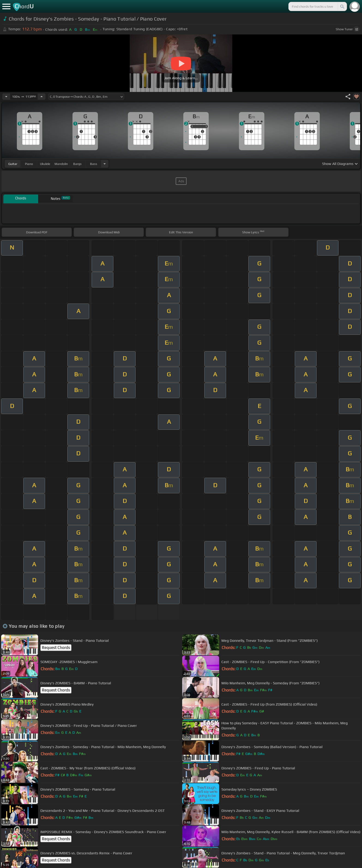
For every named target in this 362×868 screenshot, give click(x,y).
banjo (77, 164)
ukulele (45, 164)
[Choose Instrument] (105, 164)
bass (94, 164)
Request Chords (56, 648)
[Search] (342, 6)
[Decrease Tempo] (6, 97)
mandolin (61, 164)
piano (29, 164)
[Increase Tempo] (42, 97)
